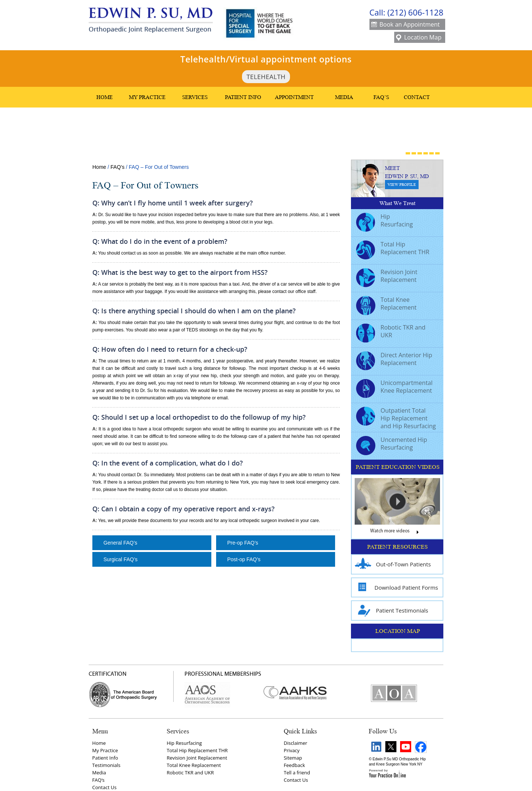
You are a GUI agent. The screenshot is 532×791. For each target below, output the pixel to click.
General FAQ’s (120, 543)
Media (344, 97)
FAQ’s (381, 97)
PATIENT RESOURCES (398, 547)
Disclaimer (296, 743)
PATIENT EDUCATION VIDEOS (398, 467)
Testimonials (106, 765)
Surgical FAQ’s (120, 559)
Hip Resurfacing (384, 221)
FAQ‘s (98, 780)
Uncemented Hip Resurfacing (392, 444)
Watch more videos (397, 533)
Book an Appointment (405, 25)
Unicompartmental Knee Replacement (394, 388)
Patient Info (243, 97)
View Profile (402, 185)
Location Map (419, 38)
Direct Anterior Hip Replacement (394, 360)
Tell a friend (297, 773)
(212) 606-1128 (415, 12)
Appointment (294, 97)
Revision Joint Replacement (387, 277)
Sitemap (293, 758)
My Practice (147, 97)
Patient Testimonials (392, 611)
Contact (417, 97)
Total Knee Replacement (386, 304)
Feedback (294, 765)
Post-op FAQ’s (244, 559)
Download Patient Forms (396, 588)
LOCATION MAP (398, 631)
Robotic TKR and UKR (391, 332)
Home (105, 97)
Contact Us (105, 787)
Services (195, 97)
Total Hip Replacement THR (393, 249)
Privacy (292, 750)
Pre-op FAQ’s (243, 543)
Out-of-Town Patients (393, 564)
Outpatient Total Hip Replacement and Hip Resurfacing (396, 418)
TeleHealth (266, 77)
